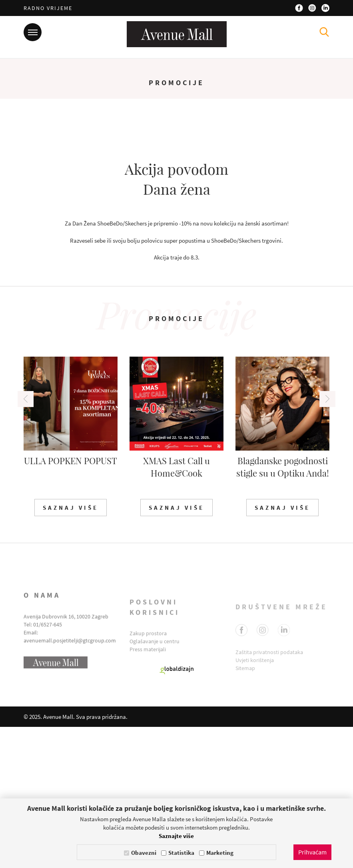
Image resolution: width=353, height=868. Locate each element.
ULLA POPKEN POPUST (71, 602)
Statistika (181, 853)
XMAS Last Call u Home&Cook (176, 608)
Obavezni (144, 853)
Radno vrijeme (48, 8)
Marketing (220, 853)
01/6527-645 (48, 784)
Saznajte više (176, 836)
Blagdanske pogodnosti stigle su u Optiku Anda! (283, 608)
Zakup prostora (148, 789)
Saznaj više (71, 649)
